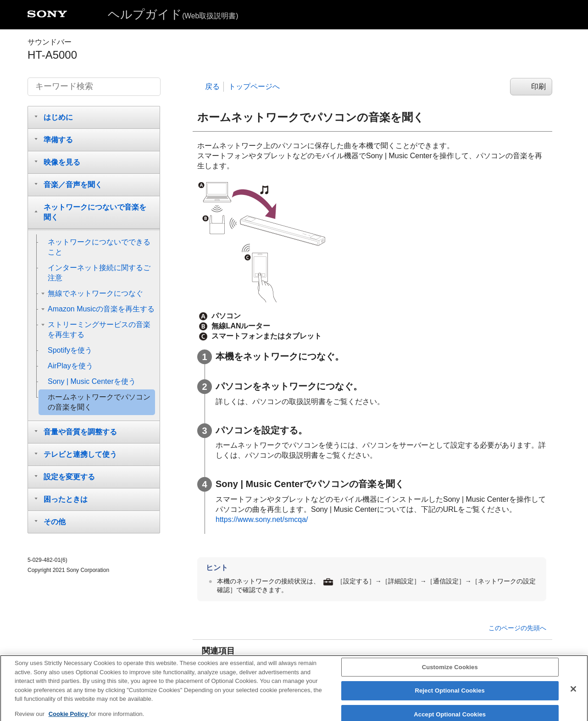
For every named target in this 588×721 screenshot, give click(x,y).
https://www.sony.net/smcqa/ (262, 519)
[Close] (573, 694)
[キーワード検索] (94, 87)
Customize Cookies (450, 673)
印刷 (538, 86)
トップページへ (254, 86)
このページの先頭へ (517, 628)
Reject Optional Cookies (450, 696)
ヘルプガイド (173, 14)
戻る (212, 86)
